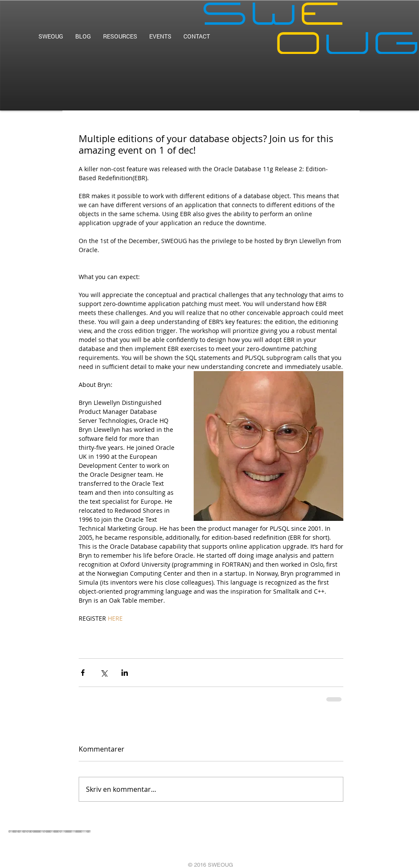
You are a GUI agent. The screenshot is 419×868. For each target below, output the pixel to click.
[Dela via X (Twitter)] (104, 673)
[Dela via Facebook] (83, 673)
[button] (120, 36)
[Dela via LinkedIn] (125, 673)
